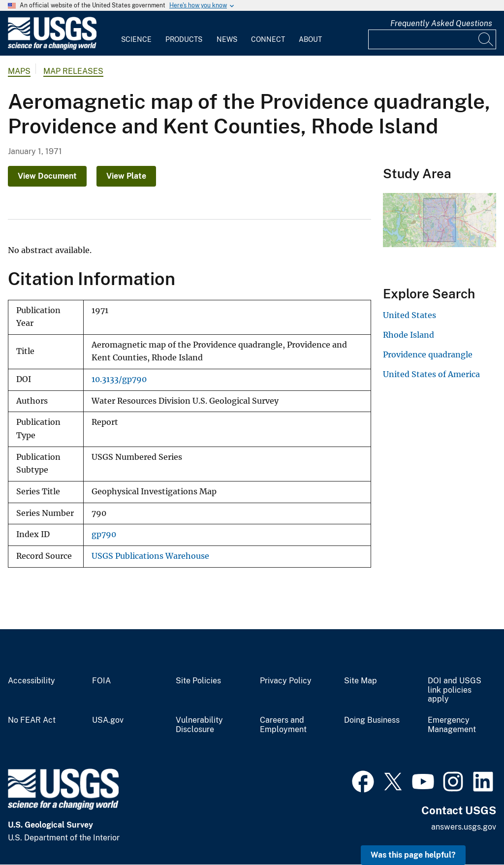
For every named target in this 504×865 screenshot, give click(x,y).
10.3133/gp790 (119, 379)
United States (409, 315)
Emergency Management (452, 725)
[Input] (432, 39)
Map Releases (73, 71)
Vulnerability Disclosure (199, 725)
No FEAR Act (32, 720)
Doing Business (372, 720)
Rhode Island (409, 335)
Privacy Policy (286, 681)
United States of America (431, 374)
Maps (19, 71)
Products (184, 39)
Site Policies (198, 681)
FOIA (101, 681)
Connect (268, 39)
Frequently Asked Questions (441, 23)
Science (136, 39)
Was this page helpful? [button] (413, 855)
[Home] (52, 48)
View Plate (126, 176)
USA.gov (108, 720)
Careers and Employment (283, 725)
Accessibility (31, 681)
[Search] (486, 39)
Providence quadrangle (428, 354)
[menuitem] (136, 33)
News (227, 39)
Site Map (361, 681)
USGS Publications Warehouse (150, 556)
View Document (47, 176)
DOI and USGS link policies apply (455, 690)
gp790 (104, 534)
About (310, 39)
